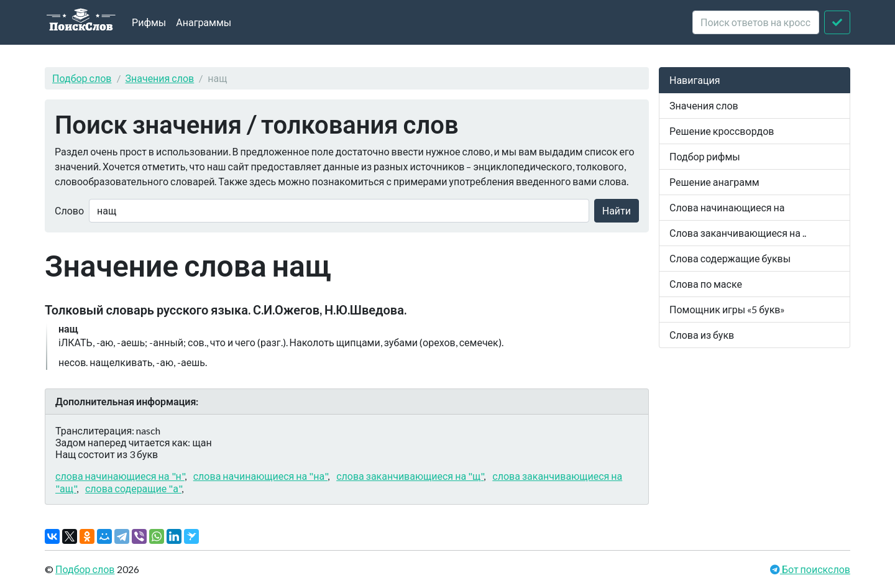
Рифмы (149, 22)
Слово (69, 210)
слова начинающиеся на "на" (260, 476)
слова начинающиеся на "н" (120, 476)
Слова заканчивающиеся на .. (738, 233)
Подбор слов (82, 78)
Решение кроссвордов (722, 131)
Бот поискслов (815, 569)
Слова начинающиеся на (727, 207)
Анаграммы (204, 22)
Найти (617, 210)
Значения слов (160, 78)
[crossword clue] (756, 22)
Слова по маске (706, 284)
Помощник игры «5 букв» (727, 309)
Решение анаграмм (714, 182)
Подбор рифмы (705, 156)
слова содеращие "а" (133, 488)
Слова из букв (702, 335)
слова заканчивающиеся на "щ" (410, 476)
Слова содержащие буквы (730, 258)
